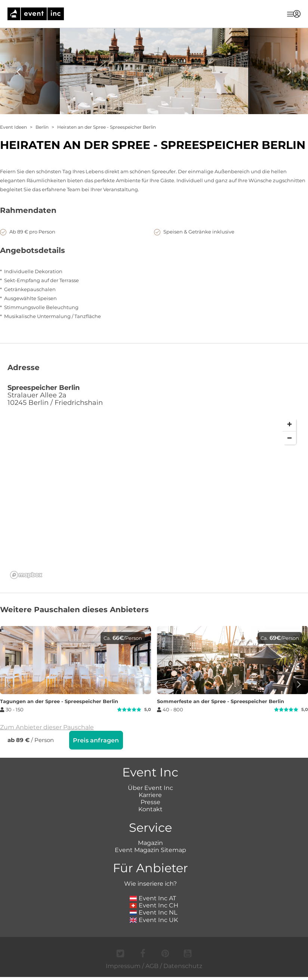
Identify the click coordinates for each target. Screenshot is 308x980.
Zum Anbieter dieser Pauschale (47, 735)
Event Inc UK (154, 927)
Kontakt (150, 816)
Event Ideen (13, 127)
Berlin (42, 127)
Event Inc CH (154, 912)
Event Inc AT (153, 905)
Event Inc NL (153, 919)
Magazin (150, 850)
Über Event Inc (150, 795)
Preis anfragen (96, 748)
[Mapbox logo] (26, 582)
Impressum (123, 973)
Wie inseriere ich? (150, 890)
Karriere (150, 802)
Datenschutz (183, 973)
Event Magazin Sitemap (150, 857)
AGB (152, 973)
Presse (150, 809)
